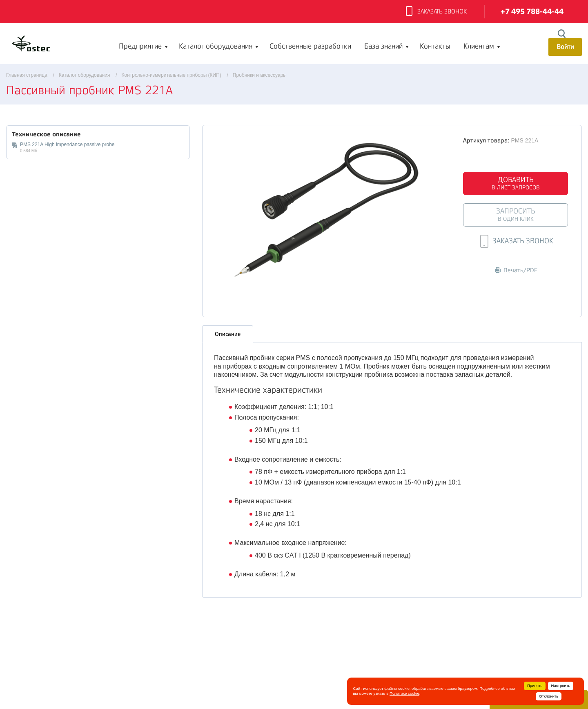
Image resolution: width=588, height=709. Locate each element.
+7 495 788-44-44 (532, 12)
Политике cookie (404, 693)
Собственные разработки (310, 46)
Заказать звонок (436, 12)
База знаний (383, 46)
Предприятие (140, 46)
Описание (228, 333)
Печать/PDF (516, 270)
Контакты (435, 46)
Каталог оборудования (216, 46)
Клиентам (479, 46)
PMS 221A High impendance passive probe (67, 144)
